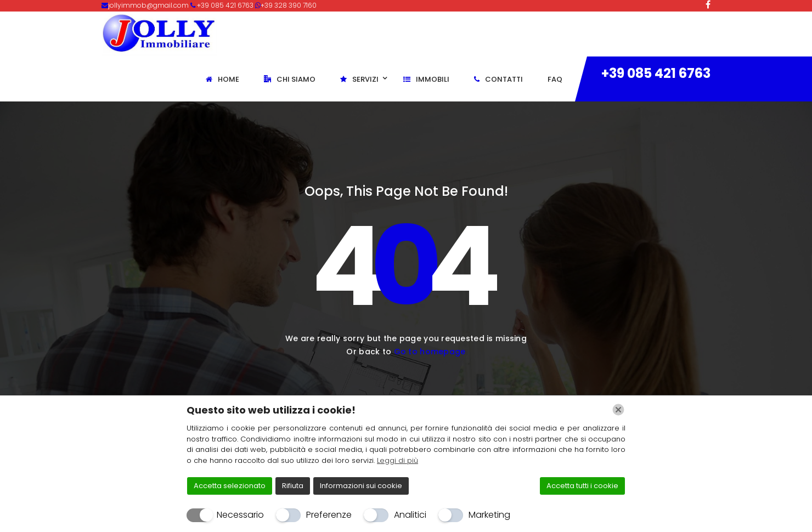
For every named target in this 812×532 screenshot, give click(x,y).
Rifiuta (293, 486)
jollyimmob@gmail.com (149, 5)
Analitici (410, 515)
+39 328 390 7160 (289, 5)
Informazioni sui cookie (361, 486)
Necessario (240, 515)
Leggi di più (397, 460)
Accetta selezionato (230, 486)
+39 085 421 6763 (656, 73)
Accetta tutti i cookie (582, 486)
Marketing (489, 515)
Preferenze (329, 515)
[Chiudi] (618, 410)
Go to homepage (430, 352)
